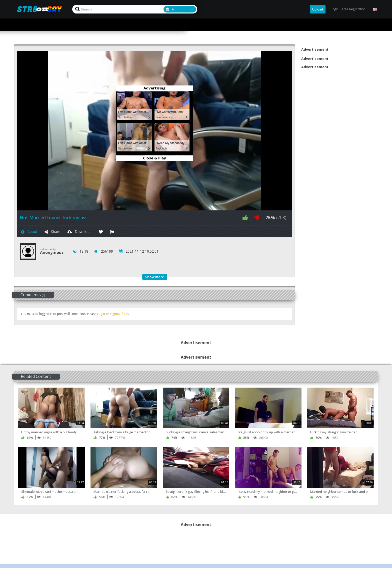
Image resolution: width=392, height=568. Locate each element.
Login (101, 314)
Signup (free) (119, 314)
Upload (318, 9)
